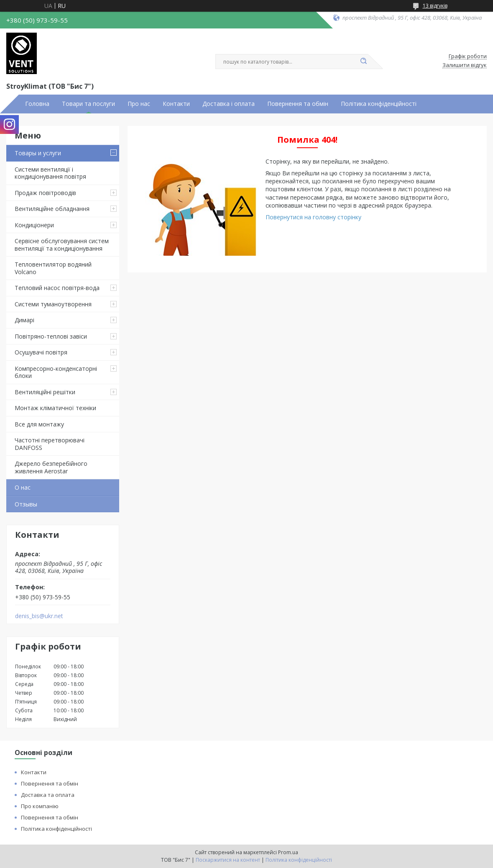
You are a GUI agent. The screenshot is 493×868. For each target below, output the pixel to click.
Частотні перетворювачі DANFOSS (50, 444)
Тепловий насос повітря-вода (57, 288)
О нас (23, 487)
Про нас (139, 104)
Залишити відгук (465, 65)
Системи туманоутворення (53, 304)
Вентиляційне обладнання (52, 209)
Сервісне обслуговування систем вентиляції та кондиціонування (62, 245)
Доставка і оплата (229, 104)
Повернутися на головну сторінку (313, 217)
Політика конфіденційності (379, 104)
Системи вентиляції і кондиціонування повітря (50, 173)
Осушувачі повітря (41, 352)
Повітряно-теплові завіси (51, 336)
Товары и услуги (38, 153)
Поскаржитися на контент (228, 860)
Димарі (24, 320)
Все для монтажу (39, 424)
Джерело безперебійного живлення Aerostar (51, 467)
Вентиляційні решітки (45, 392)
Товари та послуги (88, 104)
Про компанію (40, 806)
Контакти (176, 104)
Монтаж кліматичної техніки (55, 408)
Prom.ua (288, 852)
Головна (37, 104)
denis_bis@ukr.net (39, 616)
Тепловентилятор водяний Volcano (53, 268)
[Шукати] (364, 62)
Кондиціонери (34, 225)
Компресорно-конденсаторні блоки (56, 372)
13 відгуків (435, 6)
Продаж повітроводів (45, 193)
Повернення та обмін (298, 104)
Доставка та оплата (48, 795)
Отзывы (26, 504)
